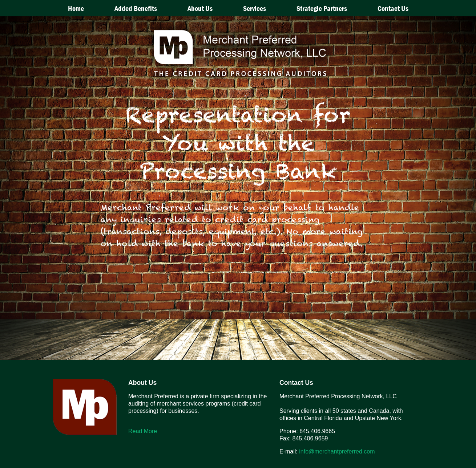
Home (76, 8)
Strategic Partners (322, 8)
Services (255, 8)
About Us (200, 8)
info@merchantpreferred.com (337, 451)
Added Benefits (136, 8)
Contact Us (393, 8)
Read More (143, 431)
